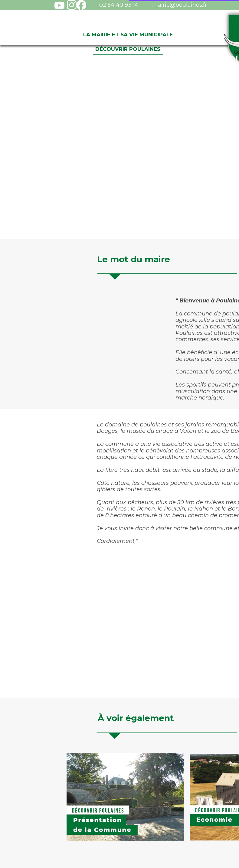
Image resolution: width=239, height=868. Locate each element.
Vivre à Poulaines (205, 34)
